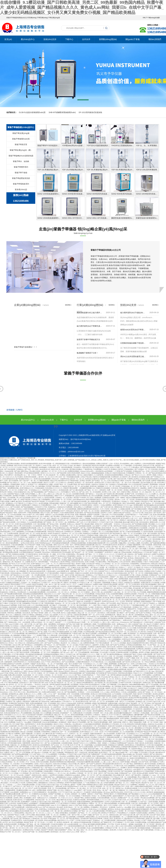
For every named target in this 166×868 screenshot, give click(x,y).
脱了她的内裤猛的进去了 (46, 786)
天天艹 (75, 584)
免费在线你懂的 (101, 758)
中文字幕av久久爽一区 (85, 583)
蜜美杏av (111, 809)
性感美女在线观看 (79, 800)
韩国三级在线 (140, 743)
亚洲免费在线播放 (105, 530)
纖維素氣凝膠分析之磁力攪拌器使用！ (89, 313)
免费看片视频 (98, 584)
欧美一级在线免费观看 (65, 467)
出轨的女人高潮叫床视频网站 (26, 509)
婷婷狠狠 (96, 560)
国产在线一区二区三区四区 (91, 511)
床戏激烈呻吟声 (55, 637)
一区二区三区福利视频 (105, 658)
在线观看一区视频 (93, 590)
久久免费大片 (121, 537)
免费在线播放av (56, 702)
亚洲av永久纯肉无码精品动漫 (115, 473)
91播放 (23, 635)
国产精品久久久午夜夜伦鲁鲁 (55, 768)
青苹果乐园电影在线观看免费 (85, 545)
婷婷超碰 (26, 651)
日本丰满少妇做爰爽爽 (33, 566)
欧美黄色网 (160, 747)
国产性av (12, 564)
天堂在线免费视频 (18, 545)
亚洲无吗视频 (85, 694)
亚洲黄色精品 (116, 747)
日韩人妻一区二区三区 (64, 494)
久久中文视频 (14, 773)
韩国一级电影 (102, 743)
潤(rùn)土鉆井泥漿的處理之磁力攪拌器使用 (133, 356)
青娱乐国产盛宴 (93, 749)
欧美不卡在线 (36, 498)
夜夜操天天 (101, 671)
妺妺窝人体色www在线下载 (122, 696)
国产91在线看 (15, 507)
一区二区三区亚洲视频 (23, 753)
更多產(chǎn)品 (21, 189)
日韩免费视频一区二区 (106, 634)
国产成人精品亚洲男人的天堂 (99, 467)
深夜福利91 (157, 660)
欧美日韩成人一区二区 (45, 664)
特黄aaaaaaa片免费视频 (9, 605)
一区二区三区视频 (114, 556)
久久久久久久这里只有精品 (18, 467)
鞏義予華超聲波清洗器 (21, 178)
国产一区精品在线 (41, 549)
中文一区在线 (120, 601)
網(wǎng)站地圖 (154, 18)
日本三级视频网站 (18, 532)
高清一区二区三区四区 (107, 549)
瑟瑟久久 (126, 722)
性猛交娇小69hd (124, 703)
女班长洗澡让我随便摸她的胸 (85, 688)
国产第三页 (97, 705)
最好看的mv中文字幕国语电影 (69, 481)
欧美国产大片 (33, 484)
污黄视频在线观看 (132, 817)
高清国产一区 (26, 583)
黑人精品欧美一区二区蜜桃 (55, 475)
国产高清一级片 (160, 705)
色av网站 (160, 760)
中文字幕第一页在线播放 (113, 666)
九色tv (36, 520)
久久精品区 (10, 473)
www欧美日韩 (73, 668)
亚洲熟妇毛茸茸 (26, 745)
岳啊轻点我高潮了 (102, 464)
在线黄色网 (113, 605)
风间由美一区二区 (138, 492)
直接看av (96, 820)
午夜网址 (130, 479)
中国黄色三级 (11, 702)
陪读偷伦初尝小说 (33, 517)
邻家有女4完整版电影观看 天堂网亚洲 (106, 477)
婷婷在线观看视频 (64, 609)
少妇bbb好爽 (9, 471)
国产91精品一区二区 (99, 481)
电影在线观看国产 (61, 830)
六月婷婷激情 (68, 717)
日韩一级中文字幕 (26, 624)
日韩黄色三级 (103, 484)
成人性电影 (136, 830)
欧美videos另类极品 (61, 764)
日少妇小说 (22, 696)
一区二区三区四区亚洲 (68, 802)
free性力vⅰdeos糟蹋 (42, 556)
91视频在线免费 (6, 556)
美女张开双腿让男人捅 (148, 483)
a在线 (38, 534)
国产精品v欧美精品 (73, 819)
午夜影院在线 (52, 641)
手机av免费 (56, 613)
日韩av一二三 (31, 635)
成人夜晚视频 (21, 571)
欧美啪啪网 (110, 702)
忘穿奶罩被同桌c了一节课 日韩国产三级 (139, 515)
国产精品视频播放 (37, 492)
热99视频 (3, 483)
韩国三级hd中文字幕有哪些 (143, 694)
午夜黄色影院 (106, 501)
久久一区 (34, 786)
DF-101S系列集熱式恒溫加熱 (90, 112)
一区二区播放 (71, 568)
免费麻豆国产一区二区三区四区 (84, 777)
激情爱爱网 (116, 779)
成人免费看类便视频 (72, 471)
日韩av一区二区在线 (55, 686)
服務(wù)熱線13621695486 (21, 198)
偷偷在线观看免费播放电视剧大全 (104, 537)
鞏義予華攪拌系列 (21, 167)
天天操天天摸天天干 (124, 830)
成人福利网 (54, 615)
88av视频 (36, 713)
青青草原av (31, 679)
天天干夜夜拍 (101, 781)
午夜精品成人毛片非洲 (18, 679)
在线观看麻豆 (143, 600)
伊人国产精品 (38, 624)
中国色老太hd (121, 758)
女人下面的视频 (126, 466)
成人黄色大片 (56, 590)
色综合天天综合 (29, 600)
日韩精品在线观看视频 (78, 543)
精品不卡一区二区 (116, 560)
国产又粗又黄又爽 (120, 479)
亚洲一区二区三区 (135, 603)
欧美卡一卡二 (63, 826)
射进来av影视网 (158, 694)
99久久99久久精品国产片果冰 (54, 705)
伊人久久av (8, 686)
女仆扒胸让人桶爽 (134, 543)
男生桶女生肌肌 (35, 471)
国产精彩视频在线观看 (140, 626)
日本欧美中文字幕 (41, 507)
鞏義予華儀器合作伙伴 (83, 373)
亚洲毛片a (8, 830)
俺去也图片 (5, 783)
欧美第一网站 (18, 588)
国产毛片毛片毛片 (135, 541)
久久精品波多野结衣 (147, 551)
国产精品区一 (128, 611)
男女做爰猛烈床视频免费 (61, 543)
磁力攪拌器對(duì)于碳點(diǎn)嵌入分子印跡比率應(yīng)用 (133, 313)
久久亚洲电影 (24, 773)
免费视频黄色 (105, 617)
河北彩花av (75, 600)
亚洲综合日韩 (99, 483)
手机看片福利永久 (85, 645)
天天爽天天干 (158, 581)
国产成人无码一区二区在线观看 (90, 492)
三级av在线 (105, 515)
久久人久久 (149, 647)
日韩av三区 (111, 758)
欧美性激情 (79, 513)
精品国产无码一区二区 (27, 534)
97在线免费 (29, 532)
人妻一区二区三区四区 (109, 698)
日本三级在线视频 (40, 524)
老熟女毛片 (99, 524)
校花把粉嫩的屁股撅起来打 (123, 713)
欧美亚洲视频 (44, 503)
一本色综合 (116, 524)
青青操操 (151, 690)
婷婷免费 (18, 581)
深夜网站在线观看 (123, 717)
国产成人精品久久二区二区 (17, 483)
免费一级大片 (106, 707)
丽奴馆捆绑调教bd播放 (137, 685)
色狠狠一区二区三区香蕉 (19, 568)
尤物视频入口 (147, 775)
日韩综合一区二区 (142, 473)
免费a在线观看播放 (84, 802)
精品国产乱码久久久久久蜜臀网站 (88, 651)
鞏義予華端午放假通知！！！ (26, 347)
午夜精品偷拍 (40, 488)
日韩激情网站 (129, 469)
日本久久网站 (103, 720)
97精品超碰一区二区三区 (130, 486)
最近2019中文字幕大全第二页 (25, 466)
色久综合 (61, 790)
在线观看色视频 (144, 477)
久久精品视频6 (137, 560)
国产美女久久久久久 (139, 475)
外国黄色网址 (71, 554)
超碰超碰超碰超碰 (98, 473)
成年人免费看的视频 (8, 505)
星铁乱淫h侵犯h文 (54, 534)
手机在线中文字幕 (37, 603)
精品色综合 (79, 611)
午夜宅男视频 (65, 530)
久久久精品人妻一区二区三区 (78, 739)
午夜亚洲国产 (59, 611)
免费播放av (22, 539)
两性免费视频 (82, 566)
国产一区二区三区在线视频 (29, 730)
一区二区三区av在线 (17, 775)
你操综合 (95, 484)
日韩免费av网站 (17, 688)
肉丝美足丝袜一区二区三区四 (46, 800)
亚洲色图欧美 (102, 726)
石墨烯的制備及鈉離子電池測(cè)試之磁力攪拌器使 (133, 343)
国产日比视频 (57, 711)
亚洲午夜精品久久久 (27, 488)
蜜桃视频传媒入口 (106, 558)
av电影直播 (18, 651)
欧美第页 (135, 477)
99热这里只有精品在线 (137, 496)
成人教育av (118, 588)
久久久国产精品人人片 (37, 754)
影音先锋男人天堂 (127, 518)
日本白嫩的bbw (123, 685)
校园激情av (101, 690)
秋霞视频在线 (27, 777)
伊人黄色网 (63, 770)
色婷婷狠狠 (131, 537)
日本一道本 (34, 828)
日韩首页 (150, 632)
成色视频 (37, 732)
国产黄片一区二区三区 (136, 573)
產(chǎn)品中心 (28, 39)
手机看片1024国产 (106, 628)
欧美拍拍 (97, 760)
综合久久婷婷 (110, 517)
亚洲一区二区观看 (155, 698)
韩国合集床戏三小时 (142, 558)
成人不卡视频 (34, 760)
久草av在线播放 (32, 496)
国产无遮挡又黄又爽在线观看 (114, 494)
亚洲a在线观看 (127, 552)
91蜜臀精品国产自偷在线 (125, 743)
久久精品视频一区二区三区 (150, 734)
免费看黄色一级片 (101, 805)
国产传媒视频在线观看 (40, 666)
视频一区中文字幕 (59, 554)
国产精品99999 (135, 586)
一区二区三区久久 (63, 592)
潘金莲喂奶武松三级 (23, 596)
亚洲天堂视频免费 (9, 601)
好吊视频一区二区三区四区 (123, 736)
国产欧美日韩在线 (111, 673)
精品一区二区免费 (94, 677)
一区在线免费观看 (98, 517)
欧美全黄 (26, 569)
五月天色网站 (136, 566)
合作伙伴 (86, 39)
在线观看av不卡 (43, 617)
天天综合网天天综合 (53, 501)
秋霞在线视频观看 (36, 703)
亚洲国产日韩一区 (139, 656)
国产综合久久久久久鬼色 (93, 768)
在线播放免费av (71, 475)
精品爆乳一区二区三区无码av (141, 703)
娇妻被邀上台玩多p (42, 615)
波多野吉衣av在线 (108, 601)
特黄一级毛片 (32, 628)
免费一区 (17, 500)
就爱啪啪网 (8, 662)
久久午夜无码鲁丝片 (91, 522)
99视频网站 (26, 603)
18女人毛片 (13, 692)
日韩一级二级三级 (57, 811)
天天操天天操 (86, 730)
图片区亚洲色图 (150, 764)
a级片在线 (115, 535)
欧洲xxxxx (71, 524)
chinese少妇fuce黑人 (87, 471)
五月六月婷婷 (105, 509)
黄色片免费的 (56, 709)
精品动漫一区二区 (80, 626)
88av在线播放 (137, 686)
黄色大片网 (18, 526)
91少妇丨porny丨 (142, 781)
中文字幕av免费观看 (11, 683)
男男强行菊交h (41, 688)
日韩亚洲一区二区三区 (69, 590)
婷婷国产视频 (52, 790)
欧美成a (131, 558)
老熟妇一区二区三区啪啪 (75, 768)
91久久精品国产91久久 (103, 571)
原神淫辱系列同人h (20, 662)
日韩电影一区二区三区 (85, 773)
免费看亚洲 (147, 518)
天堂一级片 (62, 649)
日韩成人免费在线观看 (145, 654)
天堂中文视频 (5, 630)
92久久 (79, 577)
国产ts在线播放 (101, 728)
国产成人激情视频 (69, 817)
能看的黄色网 (106, 511)
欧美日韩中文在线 (32, 669)
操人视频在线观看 (94, 501)
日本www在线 (126, 524)
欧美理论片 (122, 545)
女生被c (76, 645)
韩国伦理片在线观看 (31, 630)
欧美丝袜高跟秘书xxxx (12, 713)
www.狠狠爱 (61, 571)
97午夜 (148, 739)
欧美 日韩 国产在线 (29, 705)
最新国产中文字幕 (106, 479)
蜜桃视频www (139, 764)
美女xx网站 (144, 666)
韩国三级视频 (40, 756)
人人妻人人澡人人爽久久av (45, 494)
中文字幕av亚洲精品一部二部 (132, 511)
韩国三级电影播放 (62, 813)
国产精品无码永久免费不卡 (45, 581)
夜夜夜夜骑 (158, 511)
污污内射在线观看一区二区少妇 (125, 539)
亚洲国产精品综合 (155, 669)
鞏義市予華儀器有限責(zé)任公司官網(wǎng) (22, 18)
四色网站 (37, 551)
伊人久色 (123, 724)
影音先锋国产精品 (149, 696)
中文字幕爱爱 (41, 620)
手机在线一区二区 (144, 594)
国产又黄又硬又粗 (107, 507)
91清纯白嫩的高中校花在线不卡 (151, 535)
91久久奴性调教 (112, 543)
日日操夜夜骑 (38, 526)
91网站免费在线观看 (49, 692)
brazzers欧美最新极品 (46, 496)
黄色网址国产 (54, 690)
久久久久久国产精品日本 (9, 696)
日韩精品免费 (76, 530)
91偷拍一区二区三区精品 (46, 673)
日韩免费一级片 (98, 713)
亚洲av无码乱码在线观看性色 (28, 579)
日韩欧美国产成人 (38, 768)
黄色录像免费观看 (12, 543)
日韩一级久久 (49, 584)
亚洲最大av (141, 569)
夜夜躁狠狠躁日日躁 (63, 464)
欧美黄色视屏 (142, 628)
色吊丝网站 (128, 826)
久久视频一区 (126, 711)
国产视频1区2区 (106, 822)
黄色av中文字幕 (149, 466)
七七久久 (138, 517)
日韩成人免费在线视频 (75, 588)
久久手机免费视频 (88, 594)
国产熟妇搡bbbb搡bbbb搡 (13, 594)
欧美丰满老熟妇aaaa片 (43, 543)
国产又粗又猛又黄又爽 (128, 815)
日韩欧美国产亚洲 (11, 539)
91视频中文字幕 (93, 549)
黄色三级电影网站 (136, 722)
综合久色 (60, 692)
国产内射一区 (29, 469)
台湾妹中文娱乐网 (125, 683)
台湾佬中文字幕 (107, 526)
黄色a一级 (101, 790)
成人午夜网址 (45, 517)
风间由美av (62, 535)
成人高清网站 (72, 773)
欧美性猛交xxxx (35, 569)
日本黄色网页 (138, 466)
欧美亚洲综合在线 (68, 547)
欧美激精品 (61, 624)
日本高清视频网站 (158, 579)
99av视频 (81, 686)
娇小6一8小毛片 (159, 486)
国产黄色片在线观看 (151, 507)
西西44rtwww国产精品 (67, 564)
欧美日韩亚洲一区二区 (110, 528)
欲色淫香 (30, 551)
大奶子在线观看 (147, 545)
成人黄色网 (127, 560)
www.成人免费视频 (61, 639)
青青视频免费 (11, 711)
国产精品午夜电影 (84, 484)
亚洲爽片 (86, 577)
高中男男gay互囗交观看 (155, 630)
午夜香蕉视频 (117, 671)
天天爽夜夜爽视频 (43, 481)
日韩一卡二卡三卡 (59, 505)
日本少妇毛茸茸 (125, 562)
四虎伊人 (39, 466)
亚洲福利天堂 (129, 618)
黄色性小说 (55, 518)
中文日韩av (82, 551)
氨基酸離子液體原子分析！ (87, 353)
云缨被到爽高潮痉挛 (83, 662)
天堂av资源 (29, 547)
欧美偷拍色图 (64, 490)
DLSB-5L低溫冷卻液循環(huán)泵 (32, 112)
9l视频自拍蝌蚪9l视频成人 (157, 509)
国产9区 (3, 488)
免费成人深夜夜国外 (151, 618)
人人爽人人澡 (122, 720)
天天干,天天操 (30, 756)
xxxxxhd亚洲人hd (93, 617)
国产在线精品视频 (89, 673)
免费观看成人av (26, 792)
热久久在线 (102, 586)
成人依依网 (39, 820)
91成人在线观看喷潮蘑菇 (48, 520)
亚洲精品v (20, 469)
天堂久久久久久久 (67, 798)
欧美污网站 (47, 526)
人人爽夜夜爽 (126, 641)
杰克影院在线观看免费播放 (114, 475)
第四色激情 (19, 473)
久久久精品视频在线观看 (110, 532)
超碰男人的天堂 (111, 688)
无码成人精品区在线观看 (35, 584)
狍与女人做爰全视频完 (85, 475)
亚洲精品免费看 (131, 547)
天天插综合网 (17, 637)
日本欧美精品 (8, 500)
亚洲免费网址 (27, 637)
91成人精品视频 (47, 545)
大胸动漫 (30, 766)
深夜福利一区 (57, 651)
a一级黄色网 (161, 603)
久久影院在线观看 (48, 498)
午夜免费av (135, 467)
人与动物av (112, 743)
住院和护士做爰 (54, 647)
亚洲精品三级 (137, 607)
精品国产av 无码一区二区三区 (149, 668)
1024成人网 (96, 813)
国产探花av (51, 524)
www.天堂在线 (8, 758)
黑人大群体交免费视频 (47, 717)
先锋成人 (90, 618)
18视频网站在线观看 (138, 719)
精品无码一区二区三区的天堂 (127, 632)
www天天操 (4, 673)
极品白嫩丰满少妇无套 (64, 800)
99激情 (137, 501)
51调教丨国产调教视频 (109, 685)
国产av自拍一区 (57, 745)
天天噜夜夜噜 (7, 496)
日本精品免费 (127, 694)
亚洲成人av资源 (140, 479)
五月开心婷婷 (148, 511)
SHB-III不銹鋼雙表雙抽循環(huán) (62, 112)
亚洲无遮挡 (75, 728)
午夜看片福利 (77, 634)
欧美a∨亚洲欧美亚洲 (136, 507)
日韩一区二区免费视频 (129, 802)
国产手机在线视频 (65, 779)
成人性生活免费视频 (96, 496)
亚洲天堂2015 (104, 534)
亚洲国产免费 (118, 658)
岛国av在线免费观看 (153, 768)
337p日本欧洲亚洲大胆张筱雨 (126, 569)
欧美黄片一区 (80, 483)
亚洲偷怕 (84, 539)
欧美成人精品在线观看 (156, 628)
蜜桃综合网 (154, 522)
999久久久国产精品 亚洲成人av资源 (150, 490)
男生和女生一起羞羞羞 (113, 711)
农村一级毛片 (60, 720)
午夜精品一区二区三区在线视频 (139, 677)
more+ (68, 305)
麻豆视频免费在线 (32, 634)
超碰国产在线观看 (94, 515)
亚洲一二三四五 (91, 669)
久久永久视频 (132, 628)
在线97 (90, 539)
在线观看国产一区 (66, 713)
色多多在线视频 (29, 820)
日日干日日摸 (45, 741)
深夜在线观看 (111, 613)
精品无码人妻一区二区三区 (72, 594)
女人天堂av (7, 688)
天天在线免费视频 (18, 634)
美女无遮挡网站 (54, 549)
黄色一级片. (21, 669)
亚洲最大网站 (86, 530)
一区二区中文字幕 (40, 547)
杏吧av (65, 577)
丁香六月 (72, 526)
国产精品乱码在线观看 (92, 513)
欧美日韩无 (145, 790)
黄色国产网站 (79, 798)
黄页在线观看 (10, 647)
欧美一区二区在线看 (62, 537)
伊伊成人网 (129, 590)
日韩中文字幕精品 (149, 603)
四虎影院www (138, 552)
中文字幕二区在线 (114, 824)
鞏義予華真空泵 (21, 144)
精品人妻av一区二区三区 (154, 615)
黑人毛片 (12, 724)
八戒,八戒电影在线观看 (35, 483)
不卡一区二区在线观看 (156, 758)
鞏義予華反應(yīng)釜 (21, 133)
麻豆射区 (19, 501)
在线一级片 (117, 492)
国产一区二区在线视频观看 (80, 652)
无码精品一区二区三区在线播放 (153, 737)
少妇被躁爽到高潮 (139, 826)
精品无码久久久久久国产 (121, 530)
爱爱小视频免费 (81, 515)
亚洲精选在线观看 (109, 498)
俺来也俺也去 (94, 668)
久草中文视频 (108, 579)
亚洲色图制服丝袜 (65, 634)
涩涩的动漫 (125, 564)
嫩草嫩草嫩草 (66, 637)
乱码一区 (62, 477)
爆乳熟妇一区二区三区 (49, 471)
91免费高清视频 (6, 518)
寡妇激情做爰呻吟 (98, 802)
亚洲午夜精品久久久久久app (123, 505)
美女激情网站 (125, 464)
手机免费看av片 (31, 641)
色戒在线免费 (62, 620)
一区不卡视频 (133, 753)
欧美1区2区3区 (41, 600)
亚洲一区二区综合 (142, 658)
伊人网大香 (130, 615)
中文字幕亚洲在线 (83, 579)
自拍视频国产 (100, 552)
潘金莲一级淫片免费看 (83, 756)
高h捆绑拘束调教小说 (88, 488)
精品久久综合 (86, 473)
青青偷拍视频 (54, 503)
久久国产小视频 (130, 658)
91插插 (81, 581)
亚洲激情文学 (69, 532)
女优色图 (26, 664)
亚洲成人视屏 (105, 645)
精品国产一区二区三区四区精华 (129, 584)
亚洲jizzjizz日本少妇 (148, 577)
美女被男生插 (9, 600)
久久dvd (146, 552)
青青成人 (118, 500)
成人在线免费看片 (107, 592)
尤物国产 (113, 577)
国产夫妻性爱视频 (147, 830)
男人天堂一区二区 (140, 635)
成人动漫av (102, 603)
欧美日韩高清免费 (74, 473)
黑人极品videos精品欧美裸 (36, 571)
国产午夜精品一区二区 (143, 469)
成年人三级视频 (85, 518)
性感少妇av (149, 513)
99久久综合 (22, 692)
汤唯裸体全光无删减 (71, 811)
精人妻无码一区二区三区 (76, 479)
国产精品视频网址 (71, 692)
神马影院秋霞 (12, 579)
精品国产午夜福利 (80, 498)
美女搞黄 (139, 754)
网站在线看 (89, 760)
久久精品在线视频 (49, 696)
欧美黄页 (96, 520)
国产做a (110, 539)
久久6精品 (41, 601)
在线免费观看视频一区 (123, 749)
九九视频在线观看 (124, 509)
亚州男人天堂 (107, 492)
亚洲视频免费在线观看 (127, 781)
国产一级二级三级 (112, 790)
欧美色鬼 (106, 598)
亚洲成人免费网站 (130, 490)
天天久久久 (63, 615)
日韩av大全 (22, 643)
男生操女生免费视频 (148, 798)
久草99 (118, 471)
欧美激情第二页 (134, 634)
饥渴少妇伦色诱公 (126, 635)
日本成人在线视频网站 (129, 692)
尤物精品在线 (11, 709)
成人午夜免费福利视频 (87, 728)
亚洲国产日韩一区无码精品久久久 (30, 490)
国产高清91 (158, 513)
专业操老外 (77, 467)
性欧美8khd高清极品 (157, 658)
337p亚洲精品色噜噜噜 (32, 473)
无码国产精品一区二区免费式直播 (65, 484)
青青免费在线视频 (91, 596)
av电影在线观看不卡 (28, 626)
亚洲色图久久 (89, 601)
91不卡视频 (83, 749)
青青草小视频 (152, 475)
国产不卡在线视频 (152, 685)
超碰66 (28, 649)
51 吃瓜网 (20, 609)
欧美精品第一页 (76, 537)
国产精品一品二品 (156, 645)
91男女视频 (43, 630)
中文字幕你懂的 (6, 645)
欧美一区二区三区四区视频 (9, 660)
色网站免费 (108, 524)
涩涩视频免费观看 (40, 532)
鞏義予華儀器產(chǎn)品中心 (21, 127)
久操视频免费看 (10, 790)
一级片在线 (153, 713)
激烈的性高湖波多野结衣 (58, 739)
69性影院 (103, 490)
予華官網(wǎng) (42, 18)
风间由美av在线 (97, 518)
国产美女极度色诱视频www (113, 654)
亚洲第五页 (26, 573)
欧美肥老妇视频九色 (11, 656)
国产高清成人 (127, 513)
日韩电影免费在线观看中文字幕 (132, 747)
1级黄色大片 (33, 537)
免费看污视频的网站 (158, 481)
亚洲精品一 (86, 532)
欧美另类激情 (110, 569)
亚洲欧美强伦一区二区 (89, 586)
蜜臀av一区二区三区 (8, 577)
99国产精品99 (25, 500)
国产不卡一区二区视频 (41, 637)
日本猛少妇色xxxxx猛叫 (84, 820)
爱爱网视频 (154, 484)
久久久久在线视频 (120, 643)
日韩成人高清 (13, 673)
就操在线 (40, 705)
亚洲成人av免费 (158, 518)
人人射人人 (150, 547)
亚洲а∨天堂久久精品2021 (133, 637)
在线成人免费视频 (7, 466)
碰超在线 (8, 766)
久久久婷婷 (155, 730)
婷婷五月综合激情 (158, 651)
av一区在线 (115, 626)
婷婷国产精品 (56, 558)
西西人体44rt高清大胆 (43, 469)
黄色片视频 (26, 741)
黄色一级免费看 (61, 524)
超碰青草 (98, 601)
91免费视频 (134, 652)
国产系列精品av (27, 645)
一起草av (23, 543)
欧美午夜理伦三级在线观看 (148, 726)
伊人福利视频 (40, 486)
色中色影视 (107, 518)
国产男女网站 (55, 517)
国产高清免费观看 (27, 826)
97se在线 (104, 677)
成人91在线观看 (109, 734)
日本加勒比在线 (125, 626)
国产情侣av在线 (65, 600)
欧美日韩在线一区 (66, 549)
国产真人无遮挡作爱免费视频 (91, 528)
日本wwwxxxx (125, 622)
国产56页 (27, 786)
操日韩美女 (101, 613)
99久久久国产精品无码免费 (88, 503)
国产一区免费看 (13, 528)
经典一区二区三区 (75, 635)
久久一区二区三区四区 (113, 486)
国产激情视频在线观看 (111, 719)
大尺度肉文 (21, 547)
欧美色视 (27, 588)
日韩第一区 (55, 618)
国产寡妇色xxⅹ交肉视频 (40, 753)
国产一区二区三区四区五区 (155, 605)
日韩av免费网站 (106, 505)
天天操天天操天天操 (112, 483)
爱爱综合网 (45, 541)
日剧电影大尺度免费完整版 (118, 484)
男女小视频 (142, 777)
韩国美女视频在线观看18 (25, 698)
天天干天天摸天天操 (21, 537)
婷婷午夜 (95, 709)
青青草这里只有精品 (121, 526)
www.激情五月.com (90, 658)
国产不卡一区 (26, 794)
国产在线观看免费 (18, 807)
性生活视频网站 (130, 766)
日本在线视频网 (152, 826)
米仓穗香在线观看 (84, 700)
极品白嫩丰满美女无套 (131, 522)
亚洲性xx (42, 770)
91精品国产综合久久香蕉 (146, 609)
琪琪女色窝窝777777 (18, 584)
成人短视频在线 (59, 726)
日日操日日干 (136, 660)
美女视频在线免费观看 (130, 600)
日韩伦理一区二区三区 (66, 630)
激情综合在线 (37, 775)
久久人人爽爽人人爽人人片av (42, 694)
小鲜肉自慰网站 (19, 813)
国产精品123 (81, 617)
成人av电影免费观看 (70, 541)
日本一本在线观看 (44, 618)
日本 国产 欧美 (56, 560)
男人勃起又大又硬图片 (152, 624)
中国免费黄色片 (76, 464)
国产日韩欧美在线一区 (9, 511)
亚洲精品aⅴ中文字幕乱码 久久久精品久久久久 (22, 503)
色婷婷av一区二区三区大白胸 (72, 534)
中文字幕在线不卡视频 (33, 545)
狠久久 (136, 630)
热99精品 (71, 483)
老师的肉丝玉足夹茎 (8, 596)
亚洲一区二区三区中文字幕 (25, 486)
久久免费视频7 (87, 507)
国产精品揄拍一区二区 (64, 645)
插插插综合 (160, 609)
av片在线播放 (147, 541)
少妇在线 (54, 826)
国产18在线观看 (10, 469)
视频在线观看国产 (97, 734)
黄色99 (158, 824)
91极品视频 (6, 641)
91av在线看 (159, 724)
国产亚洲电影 (68, 719)
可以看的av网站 (101, 562)
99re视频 (152, 524)
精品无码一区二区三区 (153, 492)
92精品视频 (118, 522)
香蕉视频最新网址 (85, 609)
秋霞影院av (52, 507)
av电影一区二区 (37, 560)
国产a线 (17, 471)
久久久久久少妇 (106, 800)
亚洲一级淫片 (99, 773)
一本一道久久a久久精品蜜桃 (130, 483)
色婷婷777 (54, 556)
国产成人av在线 (60, 584)
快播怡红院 (55, 732)
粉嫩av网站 (123, 543)
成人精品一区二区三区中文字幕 (89, 541)
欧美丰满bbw (127, 686)
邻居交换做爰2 (35, 720)
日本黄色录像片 (56, 781)
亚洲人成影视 (33, 770)
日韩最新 (86, 734)
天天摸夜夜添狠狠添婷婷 (93, 611)
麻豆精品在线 (80, 575)
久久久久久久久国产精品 (73, 675)
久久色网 (116, 700)
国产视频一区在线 (159, 819)
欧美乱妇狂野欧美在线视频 (138, 526)
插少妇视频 (85, 486)
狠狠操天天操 (95, 783)
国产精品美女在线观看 (153, 715)
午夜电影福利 (8, 566)
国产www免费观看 (69, 662)
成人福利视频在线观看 (84, 526)
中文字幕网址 (137, 805)
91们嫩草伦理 (47, 734)
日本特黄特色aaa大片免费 (76, 622)
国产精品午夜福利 (20, 686)
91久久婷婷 (160, 813)
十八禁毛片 (18, 569)
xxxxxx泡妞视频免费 (138, 641)
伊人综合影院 (96, 698)
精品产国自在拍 (123, 603)
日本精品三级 (36, 500)
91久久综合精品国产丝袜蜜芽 (139, 484)
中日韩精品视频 (89, 632)
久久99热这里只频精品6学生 (127, 609)
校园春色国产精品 (130, 654)
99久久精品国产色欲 (120, 558)
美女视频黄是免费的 (29, 749)
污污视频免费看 (29, 800)
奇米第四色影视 (161, 503)
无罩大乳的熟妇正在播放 (116, 481)
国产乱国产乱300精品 (144, 613)
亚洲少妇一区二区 (74, 486)
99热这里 (70, 511)
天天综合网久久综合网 (107, 652)
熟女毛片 (99, 545)
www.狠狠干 (97, 526)
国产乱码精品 (153, 526)
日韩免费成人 (42, 641)
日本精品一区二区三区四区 (54, 675)
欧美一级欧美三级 (119, 615)
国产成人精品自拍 (37, 596)
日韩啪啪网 (81, 817)
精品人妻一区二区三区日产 (87, 613)
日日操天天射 (71, 654)
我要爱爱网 (137, 545)
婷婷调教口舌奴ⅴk (81, 569)
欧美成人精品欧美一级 (65, 822)
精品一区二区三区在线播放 (133, 534)
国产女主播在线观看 (77, 490)
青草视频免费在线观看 (11, 552)
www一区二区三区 (128, 728)
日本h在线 (115, 488)
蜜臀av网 (34, 702)
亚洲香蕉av (116, 501)
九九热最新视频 (128, 732)
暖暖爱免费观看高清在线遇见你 (88, 509)
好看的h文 (96, 479)
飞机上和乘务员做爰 (107, 749)
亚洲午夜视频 (53, 736)
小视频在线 (141, 547)
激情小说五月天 (59, 545)
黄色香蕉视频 (43, 562)
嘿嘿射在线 (118, 507)
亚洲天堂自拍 (18, 800)
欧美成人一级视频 (128, 824)
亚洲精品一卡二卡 (147, 556)
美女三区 (9, 615)
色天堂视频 (158, 673)
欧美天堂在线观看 (65, 552)
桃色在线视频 (107, 751)
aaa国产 (45, 566)
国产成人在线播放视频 (53, 743)
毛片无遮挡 (19, 477)
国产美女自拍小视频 (23, 560)
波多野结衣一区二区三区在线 (64, 707)
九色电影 (64, 647)
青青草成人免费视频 (97, 486)
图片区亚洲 (111, 647)
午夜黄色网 (52, 467)
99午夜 (125, 507)
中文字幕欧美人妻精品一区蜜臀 (71, 785)
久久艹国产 (152, 620)
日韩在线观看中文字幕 (127, 575)
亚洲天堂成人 (147, 660)
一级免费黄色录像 (13, 488)
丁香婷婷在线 (88, 469)
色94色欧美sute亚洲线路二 (105, 471)
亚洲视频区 (28, 798)
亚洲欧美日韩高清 (60, 539)
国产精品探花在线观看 (116, 618)
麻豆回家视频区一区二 (85, 605)
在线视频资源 (42, 509)
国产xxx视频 (137, 481)
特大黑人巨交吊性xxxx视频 (20, 781)
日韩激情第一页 (19, 649)
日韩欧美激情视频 (33, 513)
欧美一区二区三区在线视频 (77, 647)
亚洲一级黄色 (133, 617)
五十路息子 (51, 622)
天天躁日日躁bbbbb (100, 641)
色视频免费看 (45, 590)
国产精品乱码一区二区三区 (63, 683)
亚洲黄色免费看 (110, 660)
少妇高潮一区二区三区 (156, 528)
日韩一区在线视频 (61, 598)
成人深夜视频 (117, 686)
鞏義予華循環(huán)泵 (21, 139)
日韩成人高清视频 (31, 511)
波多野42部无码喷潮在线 (100, 620)
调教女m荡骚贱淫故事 (118, 598)
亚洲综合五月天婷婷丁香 (24, 647)
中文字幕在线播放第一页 (104, 643)
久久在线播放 (32, 686)
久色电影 (123, 501)
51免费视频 (97, 469)
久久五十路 (154, 717)
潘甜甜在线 (100, 635)
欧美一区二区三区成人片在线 (63, 466)
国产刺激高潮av (115, 620)
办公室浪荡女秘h (10, 669)
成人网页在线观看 (9, 486)
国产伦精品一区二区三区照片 (54, 522)
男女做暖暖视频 (26, 713)
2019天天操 (128, 792)
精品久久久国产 (49, 483)
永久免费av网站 (33, 737)
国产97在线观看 (127, 471)
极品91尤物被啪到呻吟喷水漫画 (137, 498)
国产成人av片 (65, 652)
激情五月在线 (142, 598)
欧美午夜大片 (32, 539)
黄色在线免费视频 (89, 464)
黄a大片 (121, 590)
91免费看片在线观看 (113, 466)
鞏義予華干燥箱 (21, 173)
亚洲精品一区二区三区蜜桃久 (81, 592)
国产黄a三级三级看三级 (75, 624)
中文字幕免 (17, 681)
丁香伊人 (146, 607)
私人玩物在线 (64, 469)
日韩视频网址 (46, 500)
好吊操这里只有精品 (94, 564)
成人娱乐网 (79, 630)
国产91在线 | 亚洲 (90, 790)
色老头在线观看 (112, 541)
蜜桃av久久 (150, 705)
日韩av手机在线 (86, 477)
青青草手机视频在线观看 (89, 600)
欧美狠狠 (73, 583)
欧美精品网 (19, 475)
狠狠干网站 (20, 724)
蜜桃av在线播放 (137, 562)
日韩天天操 (91, 626)
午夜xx (146, 562)
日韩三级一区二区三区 (113, 600)
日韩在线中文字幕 (147, 501)
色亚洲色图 (13, 607)
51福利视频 (88, 745)
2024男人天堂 (23, 726)
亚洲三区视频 (90, 562)
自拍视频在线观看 (79, 494)
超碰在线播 (108, 630)
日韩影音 (142, 630)
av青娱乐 (96, 715)
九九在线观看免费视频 (35, 522)
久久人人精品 (105, 692)
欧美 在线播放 (98, 666)
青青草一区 (41, 475)
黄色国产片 (157, 728)
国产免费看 (139, 554)
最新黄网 (119, 517)
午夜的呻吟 (97, 583)
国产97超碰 (157, 601)
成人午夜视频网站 (115, 639)
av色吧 (103, 541)
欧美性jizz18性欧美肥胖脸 (28, 668)
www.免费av (43, 828)
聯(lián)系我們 (155, 39)
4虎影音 (7, 584)
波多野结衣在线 (107, 700)
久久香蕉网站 (9, 517)
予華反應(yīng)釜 (54, 18)
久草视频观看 (79, 596)
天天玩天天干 (79, 660)
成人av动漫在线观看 (8, 598)
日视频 (129, 545)
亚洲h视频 (160, 641)
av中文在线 (139, 618)
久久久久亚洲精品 (54, 579)
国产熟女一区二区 (146, 486)
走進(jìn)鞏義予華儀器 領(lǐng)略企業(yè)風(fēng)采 (83, 229)
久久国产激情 (112, 586)
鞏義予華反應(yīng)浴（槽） (21, 150)
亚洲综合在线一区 (137, 662)
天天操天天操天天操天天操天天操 (82, 741)
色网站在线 (114, 651)
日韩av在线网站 (135, 790)
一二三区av (17, 785)
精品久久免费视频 (159, 807)
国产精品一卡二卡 (92, 554)
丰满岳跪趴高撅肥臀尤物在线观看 (88, 762)
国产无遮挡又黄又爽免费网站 (37, 736)
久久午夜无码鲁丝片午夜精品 (133, 741)
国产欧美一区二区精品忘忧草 (59, 666)
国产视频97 (155, 709)
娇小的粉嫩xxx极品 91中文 (31, 541)
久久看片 (109, 513)
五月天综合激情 (123, 586)
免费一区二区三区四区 (115, 490)
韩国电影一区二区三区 (69, 551)
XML (144, 18)
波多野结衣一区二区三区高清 (68, 520)
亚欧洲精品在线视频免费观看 (33, 594)
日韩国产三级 (96, 532)
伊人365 (36, 515)
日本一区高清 (114, 464)
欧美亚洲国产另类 (6, 588)
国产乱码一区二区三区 (97, 702)
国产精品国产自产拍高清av (87, 720)
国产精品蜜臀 (123, 541)
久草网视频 (53, 609)
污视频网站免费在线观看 (28, 528)
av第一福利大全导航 (67, 575)
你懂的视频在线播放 (152, 573)
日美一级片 (147, 805)
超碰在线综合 (17, 830)
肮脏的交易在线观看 (54, 577)
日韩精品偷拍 (151, 656)
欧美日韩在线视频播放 (149, 584)
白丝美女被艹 (42, 686)
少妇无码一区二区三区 (114, 756)
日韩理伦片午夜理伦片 (18, 809)
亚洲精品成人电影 (84, 698)
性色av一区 (13, 643)
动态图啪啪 (75, 685)
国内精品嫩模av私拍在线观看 (154, 505)
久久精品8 (63, 486)
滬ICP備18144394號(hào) (81, 439)
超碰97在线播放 (160, 586)
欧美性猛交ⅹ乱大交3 (35, 696)
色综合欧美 (90, 483)
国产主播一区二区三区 (32, 590)
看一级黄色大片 (87, 560)
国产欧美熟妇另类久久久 (24, 479)
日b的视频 (138, 730)
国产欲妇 (3, 530)
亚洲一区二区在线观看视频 (67, 509)
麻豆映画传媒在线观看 (82, 707)
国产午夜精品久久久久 (52, 492)
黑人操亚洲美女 (51, 601)
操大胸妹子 (78, 466)
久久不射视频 (89, 581)
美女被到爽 (137, 588)
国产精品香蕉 (62, 473)
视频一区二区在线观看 (13, 677)
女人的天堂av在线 (42, 739)
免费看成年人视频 (90, 624)
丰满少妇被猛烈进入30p (22, 492)
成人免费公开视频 (76, 632)
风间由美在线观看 (45, 511)
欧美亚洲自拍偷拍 (153, 479)
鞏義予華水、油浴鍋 (21, 161)
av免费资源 (157, 675)
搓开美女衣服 (70, 515)
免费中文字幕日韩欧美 (156, 488)
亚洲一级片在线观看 (11, 481)
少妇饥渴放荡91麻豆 (69, 579)
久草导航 (23, 628)
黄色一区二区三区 (73, 535)
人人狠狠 (15, 736)
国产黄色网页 (37, 777)
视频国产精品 (161, 464)
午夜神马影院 (149, 622)
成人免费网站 (5, 484)
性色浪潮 (155, 469)
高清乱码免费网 (44, 832)
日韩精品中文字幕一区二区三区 (129, 551)
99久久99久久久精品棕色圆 (67, 703)
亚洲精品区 (63, 722)
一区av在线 (99, 494)
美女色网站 (145, 543)
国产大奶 (22, 481)
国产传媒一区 (33, 832)
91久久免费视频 (46, 713)
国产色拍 (95, 558)
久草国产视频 (67, 558)
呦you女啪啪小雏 (54, 586)
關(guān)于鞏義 (133, 39)
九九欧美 (46, 826)
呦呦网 (31, 520)
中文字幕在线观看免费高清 (58, 677)
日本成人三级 (90, 696)
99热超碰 (23, 551)
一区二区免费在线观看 (11, 534)
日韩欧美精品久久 (76, 666)
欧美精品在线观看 (11, 824)
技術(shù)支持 (50, 39)
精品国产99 (80, 524)
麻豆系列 (40, 628)
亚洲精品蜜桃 (15, 484)
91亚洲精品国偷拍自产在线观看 (30, 552)
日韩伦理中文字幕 (66, 690)
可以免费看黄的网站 (104, 624)
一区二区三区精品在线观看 (72, 711)
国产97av (23, 736)
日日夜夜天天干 (18, 549)
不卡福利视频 (59, 664)
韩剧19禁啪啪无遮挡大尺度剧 (96, 500)
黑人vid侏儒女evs (101, 581)
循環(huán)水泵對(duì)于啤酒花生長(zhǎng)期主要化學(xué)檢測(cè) (133, 330)
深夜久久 (24, 484)
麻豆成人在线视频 (27, 732)
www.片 (3, 800)
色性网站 (74, 609)
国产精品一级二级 (74, 539)
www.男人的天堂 (91, 686)
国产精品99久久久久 (59, 588)
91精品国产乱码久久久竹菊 (94, 630)
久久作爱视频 (102, 809)
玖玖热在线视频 (16, 515)
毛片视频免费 (33, 467)
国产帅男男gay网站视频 (20, 754)
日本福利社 (88, 715)
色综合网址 (161, 483)
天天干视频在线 (63, 805)
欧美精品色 (83, 677)
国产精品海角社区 (116, 534)
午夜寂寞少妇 (113, 568)
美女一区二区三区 (105, 503)
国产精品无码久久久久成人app (144, 671)
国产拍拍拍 (28, 685)
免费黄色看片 (27, 505)
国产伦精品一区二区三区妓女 (153, 692)
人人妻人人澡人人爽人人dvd (114, 826)
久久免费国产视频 (114, 641)
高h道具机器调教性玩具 (74, 726)
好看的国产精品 (99, 770)
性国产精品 (99, 794)
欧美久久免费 (115, 467)
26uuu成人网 (156, 711)
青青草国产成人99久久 (50, 490)
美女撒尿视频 (78, 690)
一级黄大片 (104, 715)
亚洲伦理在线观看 (30, 477)
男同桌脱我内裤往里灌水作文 (129, 488)
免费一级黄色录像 (115, 722)
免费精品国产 (96, 754)
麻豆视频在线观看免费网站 (97, 824)
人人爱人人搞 (5, 652)
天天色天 (65, 781)
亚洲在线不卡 (24, 683)
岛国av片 (85, 598)
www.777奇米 (46, 662)
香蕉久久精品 (8, 681)
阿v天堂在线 (60, 569)
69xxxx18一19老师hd (59, 479)
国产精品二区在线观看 (8, 498)
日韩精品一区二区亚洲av (64, 498)
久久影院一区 (51, 822)
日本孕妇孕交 (65, 518)
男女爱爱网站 (23, 558)
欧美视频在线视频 (144, 639)
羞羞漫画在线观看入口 (115, 737)
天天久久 (61, 471)
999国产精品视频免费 (36, 568)
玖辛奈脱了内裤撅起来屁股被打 (139, 811)
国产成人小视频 (56, 681)
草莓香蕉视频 (49, 603)
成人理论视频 (43, 609)
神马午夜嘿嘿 (96, 707)
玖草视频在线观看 (145, 617)
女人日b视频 (10, 509)
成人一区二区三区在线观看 (89, 628)
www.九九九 (10, 477)
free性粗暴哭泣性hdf (110, 545)
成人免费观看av (70, 522)
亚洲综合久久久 (112, 681)
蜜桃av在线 (118, 513)
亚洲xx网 (61, 628)
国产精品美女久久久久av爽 (20, 575)
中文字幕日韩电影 (18, 654)
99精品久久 (36, 505)
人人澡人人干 (126, 467)
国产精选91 (55, 513)
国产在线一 (27, 577)
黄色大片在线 (45, 513)
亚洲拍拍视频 (48, 639)
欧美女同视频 (30, 494)
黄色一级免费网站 (50, 624)
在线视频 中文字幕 (140, 620)
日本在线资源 (52, 592)
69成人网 (79, 658)
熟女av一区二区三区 (149, 517)
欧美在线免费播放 (105, 686)
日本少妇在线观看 (93, 692)
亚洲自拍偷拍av (16, 573)
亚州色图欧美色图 (15, 741)
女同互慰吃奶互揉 (64, 679)
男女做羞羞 (81, 554)
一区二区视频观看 (45, 656)
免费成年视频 (113, 703)
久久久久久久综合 (140, 792)
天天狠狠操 (4, 607)
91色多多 (129, 481)
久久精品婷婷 (130, 702)
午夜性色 (74, 700)
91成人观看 (109, 713)
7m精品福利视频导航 (132, 690)
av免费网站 (71, 756)
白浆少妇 (83, 786)
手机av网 (155, 613)
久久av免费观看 (52, 754)
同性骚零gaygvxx (112, 811)
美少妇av (107, 792)
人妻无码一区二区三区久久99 (48, 477)
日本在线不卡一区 (69, 702)
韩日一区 (146, 645)
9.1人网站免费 (53, 635)
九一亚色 (131, 501)
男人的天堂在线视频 (24, 498)
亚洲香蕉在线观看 (142, 500)
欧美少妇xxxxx (131, 598)
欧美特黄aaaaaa (34, 558)
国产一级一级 (31, 481)
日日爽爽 (37, 647)
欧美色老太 (154, 611)
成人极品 (3, 464)
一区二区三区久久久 (7, 581)
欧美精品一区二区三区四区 (16, 762)
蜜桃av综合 (7, 562)
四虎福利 (107, 496)
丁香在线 (9, 785)
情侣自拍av (46, 552)
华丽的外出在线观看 (103, 488)
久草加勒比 (151, 549)
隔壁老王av (4, 643)
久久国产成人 (79, 719)
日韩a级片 (159, 547)
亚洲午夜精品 (71, 617)
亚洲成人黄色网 (85, 481)
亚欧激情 (46, 560)
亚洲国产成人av (62, 669)
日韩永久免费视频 (33, 707)
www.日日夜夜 (14, 624)
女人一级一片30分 (30, 475)
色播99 (20, 607)
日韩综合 (154, 639)
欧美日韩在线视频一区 (47, 464)
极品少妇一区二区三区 (62, 715)
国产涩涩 (25, 770)
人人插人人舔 (66, 501)
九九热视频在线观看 (67, 596)
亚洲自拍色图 (130, 571)
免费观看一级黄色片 (65, 626)
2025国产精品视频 (52, 486)
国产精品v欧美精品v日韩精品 (106, 632)
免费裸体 (136, 666)
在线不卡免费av (28, 817)
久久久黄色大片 (61, 483)
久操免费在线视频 (30, 618)
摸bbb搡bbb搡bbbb (78, 679)
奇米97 (63, 511)
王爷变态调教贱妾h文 (99, 556)
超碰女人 (46, 775)
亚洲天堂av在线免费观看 (43, 479)
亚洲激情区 (69, 569)
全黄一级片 (47, 518)
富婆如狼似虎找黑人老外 (35, 643)
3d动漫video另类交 (54, 547)
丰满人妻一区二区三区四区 (17, 639)
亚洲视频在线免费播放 (31, 607)
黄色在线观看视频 (77, 715)
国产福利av (90, 494)
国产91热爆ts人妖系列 (154, 688)
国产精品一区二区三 (92, 490)
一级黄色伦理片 (127, 620)
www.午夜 (4, 756)
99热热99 (54, 552)
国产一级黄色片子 (114, 728)
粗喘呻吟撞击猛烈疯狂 (153, 756)
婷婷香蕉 (34, 617)
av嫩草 (13, 501)
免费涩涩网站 (90, 817)
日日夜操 (111, 500)
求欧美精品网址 (6, 532)
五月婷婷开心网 (125, 477)
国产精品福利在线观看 (79, 501)
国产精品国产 (75, 528)
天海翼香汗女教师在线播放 (97, 647)
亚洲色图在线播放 (31, 609)
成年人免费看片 (136, 464)
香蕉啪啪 (79, 517)
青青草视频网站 (98, 711)
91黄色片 (137, 713)
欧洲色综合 (62, 556)
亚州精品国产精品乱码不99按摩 (94, 466)
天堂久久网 (161, 517)
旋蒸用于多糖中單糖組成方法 (88, 339)
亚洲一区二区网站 (121, 668)
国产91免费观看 (157, 805)
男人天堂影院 (151, 681)
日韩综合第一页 (20, 517)
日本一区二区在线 (128, 500)
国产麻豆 (45, 647)
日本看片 (97, 507)
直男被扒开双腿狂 (19, 496)
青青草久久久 (65, 809)
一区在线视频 (128, 630)
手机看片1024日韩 (114, 771)
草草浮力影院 (5, 771)
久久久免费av (14, 620)
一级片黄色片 (46, 558)
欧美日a (118, 679)
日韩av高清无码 (18, 590)
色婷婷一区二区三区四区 (155, 569)
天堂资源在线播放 (34, 662)
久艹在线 (86, 783)
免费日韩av (25, 471)
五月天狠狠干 (116, 511)
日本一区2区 (99, 732)
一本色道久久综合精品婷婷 (99, 577)
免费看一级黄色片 (46, 515)
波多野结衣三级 (32, 656)
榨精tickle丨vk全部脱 (50, 535)
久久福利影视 (99, 475)
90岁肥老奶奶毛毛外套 (137, 705)
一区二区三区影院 (93, 622)
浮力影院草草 (138, 709)
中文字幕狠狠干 (142, 537)
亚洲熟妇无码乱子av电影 (153, 571)
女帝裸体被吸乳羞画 (23, 709)
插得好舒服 (157, 545)
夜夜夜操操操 (91, 671)
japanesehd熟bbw (82, 496)
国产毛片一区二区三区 (86, 571)
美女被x (44, 649)
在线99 (103, 513)
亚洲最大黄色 (152, 635)
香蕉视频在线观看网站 (69, 566)
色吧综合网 (22, 513)
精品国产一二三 (61, 622)
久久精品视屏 (137, 675)
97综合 (44, 773)
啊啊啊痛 (48, 568)
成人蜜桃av (16, 658)
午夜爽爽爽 (87, 517)
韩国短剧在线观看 (17, 630)
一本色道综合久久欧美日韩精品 (60, 562)
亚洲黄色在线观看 (131, 594)
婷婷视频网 (43, 467)
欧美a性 (95, 530)
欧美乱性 (88, 479)
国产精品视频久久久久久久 (82, 558)
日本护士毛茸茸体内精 (113, 802)
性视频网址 (95, 807)
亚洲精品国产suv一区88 (141, 471)
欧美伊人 (83, 535)
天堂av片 (11, 749)
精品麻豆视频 (89, 524)
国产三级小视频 (142, 539)
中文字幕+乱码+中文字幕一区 (73, 745)
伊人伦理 (130, 800)
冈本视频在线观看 (63, 632)
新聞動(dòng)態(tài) (108, 39)
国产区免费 (147, 481)
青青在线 (85, 467)
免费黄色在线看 (54, 566)
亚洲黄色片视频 (93, 535)
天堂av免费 (152, 666)
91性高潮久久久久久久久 (54, 488)
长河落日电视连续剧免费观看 (112, 754)
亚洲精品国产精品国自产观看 (36, 586)
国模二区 (48, 613)
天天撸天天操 (119, 766)
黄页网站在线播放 (14, 464)
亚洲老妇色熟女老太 (68, 517)
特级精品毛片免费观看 (65, 507)
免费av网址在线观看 (15, 675)
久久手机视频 (142, 592)
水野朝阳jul (60, 783)
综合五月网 (17, 645)
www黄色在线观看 (85, 520)
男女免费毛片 (9, 475)
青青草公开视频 (65, 618)
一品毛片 (21, 511)
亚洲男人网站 (18, 798)
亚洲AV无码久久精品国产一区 (16, 737)
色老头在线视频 (53, 600)
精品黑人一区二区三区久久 (109, 520)
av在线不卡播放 (36, 658)
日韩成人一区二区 (74, 620)
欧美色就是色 (144, 522)
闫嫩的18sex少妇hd (126, 535)
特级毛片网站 (126, 492)
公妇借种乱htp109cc (24, 768)
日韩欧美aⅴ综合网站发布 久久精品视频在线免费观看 (27, 592)
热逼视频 (90, 551)
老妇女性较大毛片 (38, 743)
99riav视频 (4, 675)
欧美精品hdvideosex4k (153, 751)
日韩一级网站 (121, 498)
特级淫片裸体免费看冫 (71, 488)
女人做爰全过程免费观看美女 (84, 683)
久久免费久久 (154, 494)
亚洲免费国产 (26, 802)
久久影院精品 (159, 556)
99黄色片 (123, 520)
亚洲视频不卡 (107, 779)
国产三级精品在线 (11, 622)
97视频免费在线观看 (103, 626)
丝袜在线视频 (63, 635)
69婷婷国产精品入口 (63, 728)
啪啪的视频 (82, 590)
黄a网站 (7, 666)
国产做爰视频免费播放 (158, 543)
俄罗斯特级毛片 (31, 724)
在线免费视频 (132, 777)
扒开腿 (8, 734)
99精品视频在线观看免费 (28, 660)
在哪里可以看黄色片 (159, 554)
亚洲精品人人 (52, 773)
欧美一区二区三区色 (95, 649)
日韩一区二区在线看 (45, 528)
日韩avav (128, 475)
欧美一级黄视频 (71, 571)
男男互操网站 (147, 675)
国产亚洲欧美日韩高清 (77, 760)
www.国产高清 (144, 762)
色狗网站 (63, 815)
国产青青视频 (24, 747)
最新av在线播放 (29, 688)
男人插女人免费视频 (94, 498)
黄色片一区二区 (160, 596)
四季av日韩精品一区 (38, 622)
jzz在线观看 (37, 711)
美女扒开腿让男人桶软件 (60, 583)
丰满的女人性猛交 (117, 583)
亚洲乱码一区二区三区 (77, 669)
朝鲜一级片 (43, 579)
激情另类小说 (48, 751)
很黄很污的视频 (91, 798)
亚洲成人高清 (118, 630)
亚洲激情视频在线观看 (103, 696)
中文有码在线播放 (101, 618)
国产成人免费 (42, 632)
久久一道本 (139, 518)
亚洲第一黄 (105, 560)
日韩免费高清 (49, 715)
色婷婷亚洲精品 (19, 566)
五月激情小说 (139, 568)
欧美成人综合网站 (91, 737)
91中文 (37, 779)
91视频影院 (130, 473)
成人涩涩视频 (76, 736)
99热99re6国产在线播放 (120, 751)
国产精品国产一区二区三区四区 (83, 552)
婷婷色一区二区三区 (84, 556)
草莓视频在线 (70, 496)
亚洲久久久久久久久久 (48, 473)
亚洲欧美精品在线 (120, 628)
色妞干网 (96, 605)
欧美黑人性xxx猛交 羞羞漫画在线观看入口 (99, 766)
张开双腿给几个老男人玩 (70, 492)
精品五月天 (112, 720)
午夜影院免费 (87, 537)
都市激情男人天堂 (147, 586)
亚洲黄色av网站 (32, 783)
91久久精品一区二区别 (64, 696)
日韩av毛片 (72, 601)
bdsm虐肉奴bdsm (9, 479)
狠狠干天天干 (59, 496)
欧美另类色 (30, 543)
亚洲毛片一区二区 (76, 734)
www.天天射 (48, 466)
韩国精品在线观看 (18, 554)
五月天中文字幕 (138, 513)
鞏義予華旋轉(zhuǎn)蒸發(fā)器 (21, 156)
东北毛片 (114, 798)
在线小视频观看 (137, 711)
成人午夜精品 (53, 630)
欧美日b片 (147, 554)
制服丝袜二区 (65, 503)
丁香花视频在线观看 (73, 477)
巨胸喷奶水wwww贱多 (73, 775)
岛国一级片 (68, 664)
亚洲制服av (22, 824)
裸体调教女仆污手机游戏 (120, 496)
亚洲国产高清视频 (34, 598)
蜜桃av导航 (44, 677)
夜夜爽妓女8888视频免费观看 (96, 681)
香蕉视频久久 (137, 696)
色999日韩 (75, 518)
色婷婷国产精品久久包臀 (16, 494)
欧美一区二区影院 (134, 760)
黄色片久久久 (5, 507)
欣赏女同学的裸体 (118, 571)
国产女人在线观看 (67, 737)
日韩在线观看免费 (149, 464)
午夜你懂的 (38, 698)
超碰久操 (139, 503)
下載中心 (69, 39)
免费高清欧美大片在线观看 (138, 528)
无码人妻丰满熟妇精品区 (119, 617)
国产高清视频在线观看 (148, 467)
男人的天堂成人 (158, 530)
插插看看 (147, 709)
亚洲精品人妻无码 (117, 469)
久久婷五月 (106, 469)
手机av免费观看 (150, 662)
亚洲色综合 (88, 584)
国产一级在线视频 (60, 694)
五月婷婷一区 (113, 581)
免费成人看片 (9, 753)
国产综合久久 (103, 639)
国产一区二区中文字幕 (96, 615)
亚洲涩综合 (161, 662)
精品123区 (55, 469)
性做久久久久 (138, 673)
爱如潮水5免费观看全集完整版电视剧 (63, 762)
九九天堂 (41, 726)
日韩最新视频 (113, 590)
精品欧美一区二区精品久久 (70, 643)
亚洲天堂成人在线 (24, 605)
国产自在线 (16, 518)
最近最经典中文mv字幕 (48, 669)
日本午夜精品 (21, 522)
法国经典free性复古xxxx (34, 807)
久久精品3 (104, 605)
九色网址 (104, 590)
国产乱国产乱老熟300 (94, 764)
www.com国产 (27, 515)
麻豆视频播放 (138, 590)
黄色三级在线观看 (129, 503)
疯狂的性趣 (131, 520)
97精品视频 (38, 826)
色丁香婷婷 (84, 779)
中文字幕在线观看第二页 (64, 581)
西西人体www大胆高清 (32, 671)
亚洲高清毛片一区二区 (130, 679)
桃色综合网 (116, 518)
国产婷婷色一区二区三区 (28, 673)
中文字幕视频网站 (27, 764)
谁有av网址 (78, 507)
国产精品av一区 (149, 503)
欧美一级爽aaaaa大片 (108, 609)
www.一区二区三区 (159, 775)
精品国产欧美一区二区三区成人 (41, 651)
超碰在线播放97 (22, 598)
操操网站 (144, 488)
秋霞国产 (66, 607)
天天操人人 (159, 830)
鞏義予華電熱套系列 (21, 184)
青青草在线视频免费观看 (30, 464)
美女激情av (11, 698)
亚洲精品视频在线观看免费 (96, 543)
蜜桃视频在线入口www (64, 777)
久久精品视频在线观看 (89, 637)
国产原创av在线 (44, 702)
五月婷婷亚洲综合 (86, 505)
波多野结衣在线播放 (59, 568)
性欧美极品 (56, 802)
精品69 (18, 505)
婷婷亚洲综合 (56, 662)
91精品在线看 (29, 549)
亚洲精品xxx (36, 583)
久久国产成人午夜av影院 (61, 730)
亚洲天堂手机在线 (78, 562)
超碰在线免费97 (52, 756)
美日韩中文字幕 (159, 647)
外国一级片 (70, 545)
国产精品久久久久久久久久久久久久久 (132, 681)
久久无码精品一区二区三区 (155, 496)
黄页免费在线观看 (56, 541)
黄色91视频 (95, 652)
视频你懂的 (147, 711)
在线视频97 (25, 728)
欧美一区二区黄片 (18, 641)
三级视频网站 (123, 528)
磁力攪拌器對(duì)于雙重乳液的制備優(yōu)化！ (89, 326)
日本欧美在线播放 (57, 824)
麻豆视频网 (74, 503)
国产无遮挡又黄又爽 (37, 683)
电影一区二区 (134, 581)
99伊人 (63, 654)
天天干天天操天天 (53, 575)
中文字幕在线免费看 (117, 515)
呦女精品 (44, 534)
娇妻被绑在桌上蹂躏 (46, 484)
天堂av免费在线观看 (67, 513)
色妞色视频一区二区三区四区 (62, 500)
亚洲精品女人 (84, 668)
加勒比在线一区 (105, 535)
